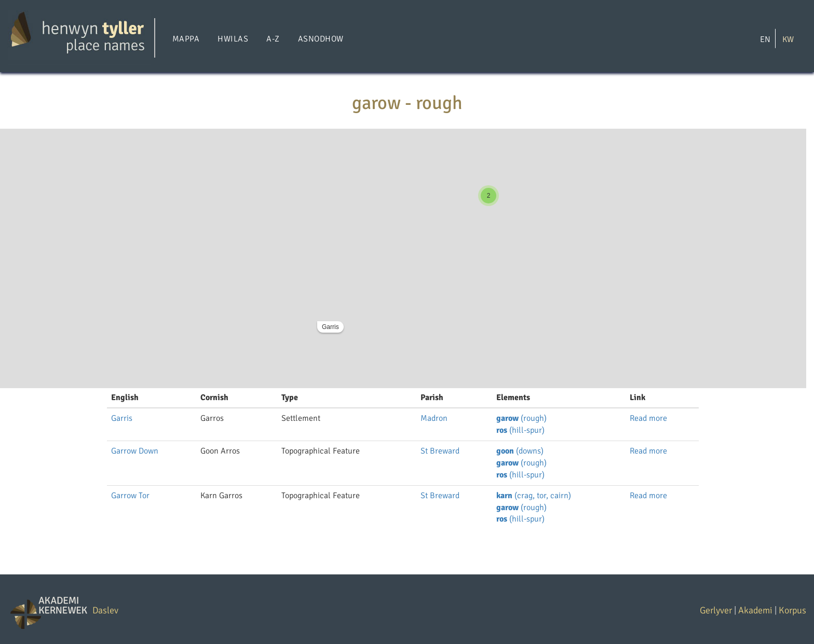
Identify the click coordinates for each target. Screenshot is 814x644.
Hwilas (233, 39)
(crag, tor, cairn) (534, 496)
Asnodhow (321, 39)
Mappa (186, 39)
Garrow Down (135, 451)
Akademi (755, 610)
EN (765, 39)
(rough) (521, 418)
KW (788, 39)
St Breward (440, 451)
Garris (330, 327)
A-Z (273, 39)
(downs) (520, 451)
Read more (648, 418)
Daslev (105, 610)
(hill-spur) (520, 430)
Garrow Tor (130, 496)
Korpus (792, 610)
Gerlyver (716, 610)
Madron (434, 418)
